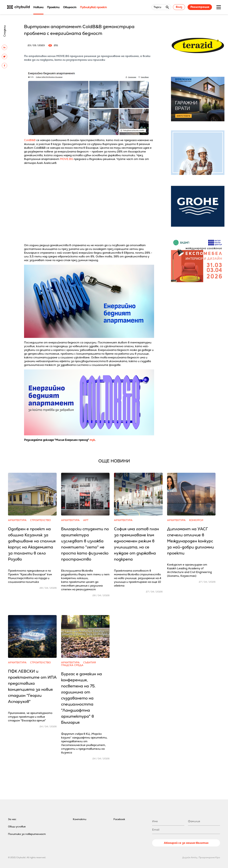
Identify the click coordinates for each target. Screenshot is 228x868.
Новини (38, 7)
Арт (86, 520)
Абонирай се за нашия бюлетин (186, 843)
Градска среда (72, 665)
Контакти (80, 819)
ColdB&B (30, 140)
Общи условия (17, 826)
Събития (90, 663)
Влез (179, 7)
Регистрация (200, 7)
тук (92, 440)
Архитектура (17, 520)
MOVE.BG (67, 159)
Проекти (53, 7)
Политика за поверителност (27, 834)
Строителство (40, 520)
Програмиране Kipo (209, 857)
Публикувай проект (93, 7)
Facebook (119, 819)
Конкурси (196, 520)
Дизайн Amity (190, 857)
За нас (12, 819)
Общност (70, 7)
